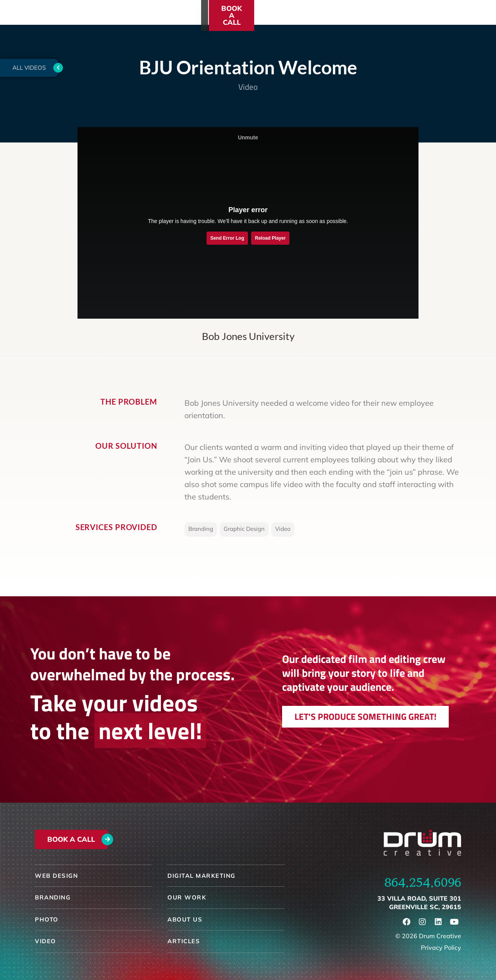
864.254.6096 (423, 882)
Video (248, 87)
